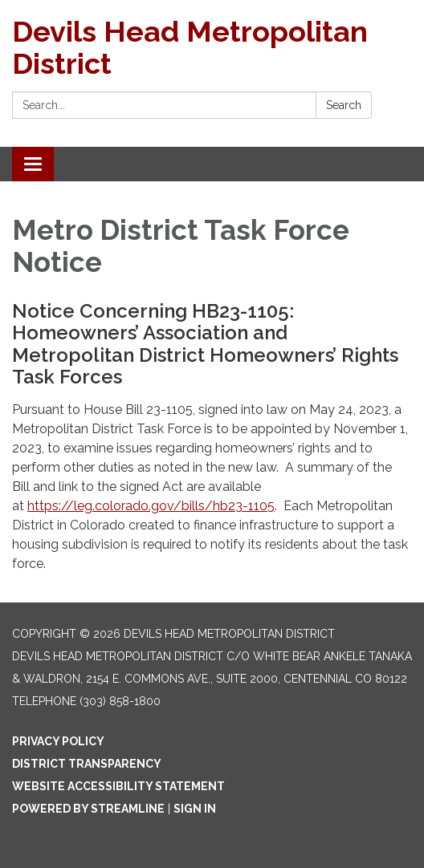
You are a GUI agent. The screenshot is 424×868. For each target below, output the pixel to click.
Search (344, 105)
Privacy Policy (58, 741)
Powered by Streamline (88, 809)
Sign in (195, 809)
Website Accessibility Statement (118, 786)
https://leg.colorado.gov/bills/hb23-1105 (151, 506)
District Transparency (87, 764)
